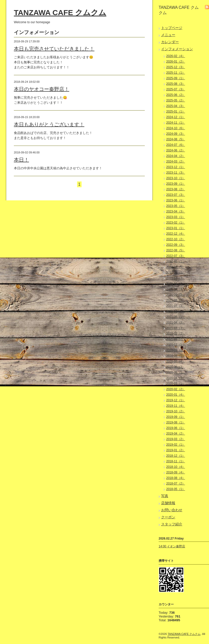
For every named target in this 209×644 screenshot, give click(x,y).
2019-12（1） (176, 400)
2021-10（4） (176, 289)
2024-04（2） (176, 156)
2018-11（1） (176, 461)
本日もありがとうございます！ (49, 124)
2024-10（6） (176, 128)
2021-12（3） (176, 278)
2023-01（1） (176, 228)
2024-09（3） (176, 134)
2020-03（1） (176, 384)
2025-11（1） (176, 73)
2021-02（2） (176, 334)
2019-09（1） (176, 417)
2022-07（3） (176, 256)
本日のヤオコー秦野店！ (42, 89)
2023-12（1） (176, 167)
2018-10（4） (176, 467)
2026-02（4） (176, 56)
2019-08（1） (176, 422)
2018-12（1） (176, 456)
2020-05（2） (176, 372)
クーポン (168, 517)
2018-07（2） (176, 484)
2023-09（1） (176, 184)
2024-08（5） (176, 139)
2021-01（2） (176, 339)
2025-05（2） (176, 100)
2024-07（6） (176, 145)
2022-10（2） (176, 239)
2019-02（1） (176, 445)
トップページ (172, 28)
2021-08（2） (176, 300)
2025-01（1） (176, 112)
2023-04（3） (176, 211)
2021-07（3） (176, 306)
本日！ (21, 160)
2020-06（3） (176, 367)
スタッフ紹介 (172, 524)
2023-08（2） (176, 189)
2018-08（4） (176, 478)
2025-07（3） (176, 89)
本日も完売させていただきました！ (54, 49)
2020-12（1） (176, 345)
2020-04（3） (176, 378)
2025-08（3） (176, 84)
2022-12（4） (176, 234)
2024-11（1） (176, 123)
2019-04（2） (176, 434)
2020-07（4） (176, 361)
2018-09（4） (176, 472)
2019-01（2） (176, 450)
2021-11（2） (176, 284)
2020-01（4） (176, 395)
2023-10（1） (176, 178)
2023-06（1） (176, 200)
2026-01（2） (176, 62)
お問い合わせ (172, 510)
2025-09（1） (176, 78)
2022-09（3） (176, 245)
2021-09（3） (176, 295)
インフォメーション (177, 49)
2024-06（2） (176, 150)
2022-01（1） (176, 273)
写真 (165, 496)
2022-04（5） (176, 267)
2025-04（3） (176, 106)
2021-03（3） (176, 328)
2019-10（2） (176, 411)
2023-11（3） (176, 173)
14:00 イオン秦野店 (172, 546)
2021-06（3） (176, 311)
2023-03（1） (176, 217)
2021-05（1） (176, 317)
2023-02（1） (176, 223)
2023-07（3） (176, 195)
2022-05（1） (176, 261)
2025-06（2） (176, 95)
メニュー (168, 35)
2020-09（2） (176, 350)
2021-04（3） (176, 323)
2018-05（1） (176, 489)
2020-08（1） (176, 356)
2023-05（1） (176, 206)
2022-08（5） (176, 250)
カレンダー (170, 42)
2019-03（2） (176, 439)
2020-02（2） (176, 389)
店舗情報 (168, 503)
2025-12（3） (176, 67)
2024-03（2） (176, 162)
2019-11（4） (176, 406)
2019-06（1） (176, 428)
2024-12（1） (176, 117)
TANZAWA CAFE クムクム (60, 12)
